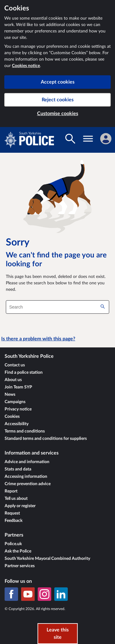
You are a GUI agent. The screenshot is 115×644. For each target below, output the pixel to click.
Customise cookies (58, 114)
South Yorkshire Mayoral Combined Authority (47, 559)
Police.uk (13, 544)
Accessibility (17, 424)
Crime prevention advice (28, 484)
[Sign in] (106, 139)
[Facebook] (11, 594)
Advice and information (27, 462)
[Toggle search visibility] (70, 139)
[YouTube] (28, 594)
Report (11, 491)
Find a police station (24, 373)
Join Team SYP (18, 387)
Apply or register (20, 506)
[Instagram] (44, 594)
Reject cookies (58, 100)
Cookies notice (26, 66)
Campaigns (15, 402)
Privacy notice (18, 409)
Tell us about (16, 499)
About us (13, 380)
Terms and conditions (25, 431)
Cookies (12, 417)
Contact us (15, 365)
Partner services (20, 566)
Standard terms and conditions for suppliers (46, 439)
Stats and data (18, 469)
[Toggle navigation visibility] (88, 139)
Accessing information (26, 477)
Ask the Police (18, 551)
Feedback (13, 521)
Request (12, 513)
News (10, 395)
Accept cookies (58, 82)
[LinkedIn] (61, 594)
